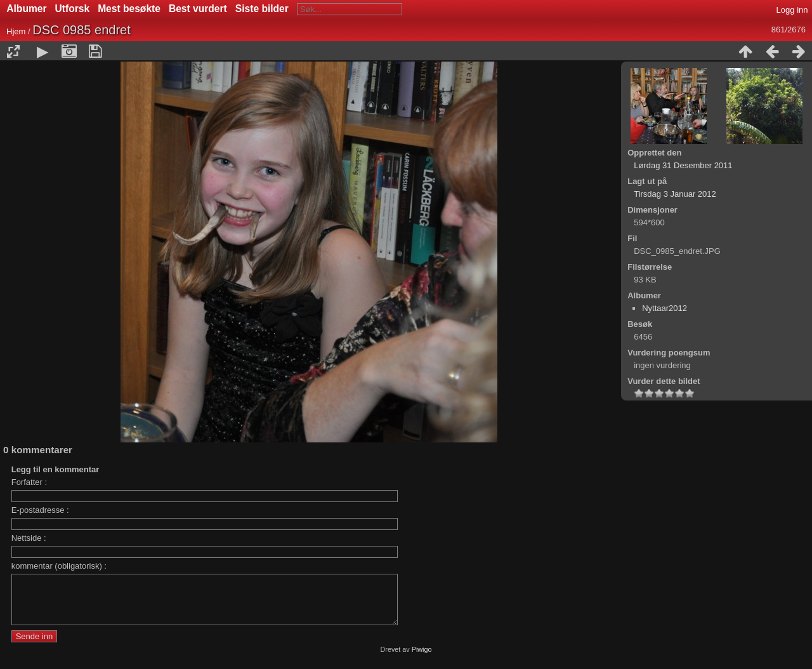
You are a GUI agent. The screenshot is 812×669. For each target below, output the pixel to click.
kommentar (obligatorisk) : (59, 566)
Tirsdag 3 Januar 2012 (675, 194)
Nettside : (29, 538)
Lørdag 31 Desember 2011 (683, 165)
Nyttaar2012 (665, 308)
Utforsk (73, 9)
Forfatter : (29, 482)
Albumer (26, 9)
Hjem (16, 31)
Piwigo (422, 659)
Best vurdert (198, 9)
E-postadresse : (40, 510)
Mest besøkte (129, 9)
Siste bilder (262, 9)
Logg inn (792, 10)
